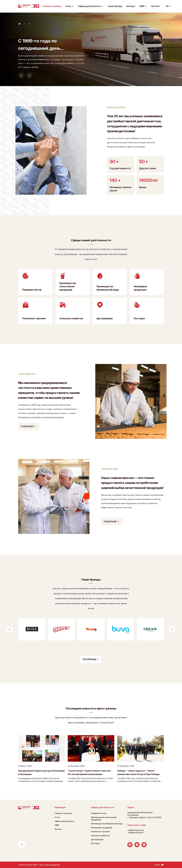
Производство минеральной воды (107, 824)
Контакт (155, 6)
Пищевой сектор (99, 813)
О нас (57, 817)
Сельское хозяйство (100, 836)
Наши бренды (115, 6)
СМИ (57, 825)
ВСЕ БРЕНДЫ (91, 659)
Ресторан (95, 843)
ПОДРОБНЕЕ (29, 426)
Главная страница (52, 6)
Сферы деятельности (65, 821)
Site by (159, 865)
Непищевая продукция (102, 828)
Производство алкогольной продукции (104, 818)
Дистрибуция (97, 839)
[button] (19, 24)
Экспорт (131, 6)
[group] (32, 629)
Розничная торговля (100, 832)
